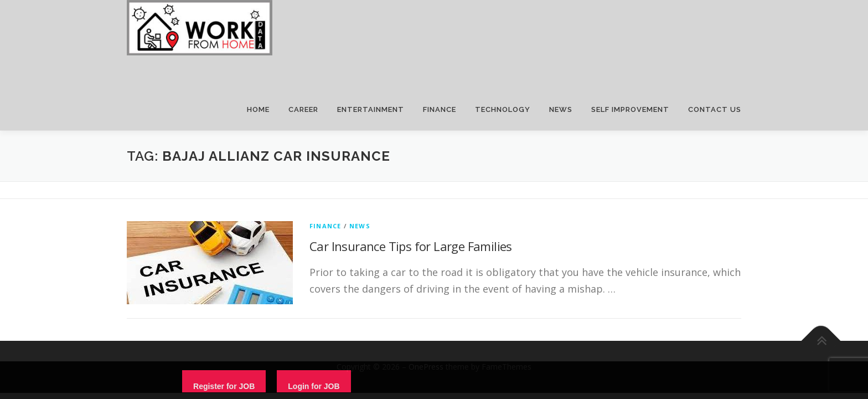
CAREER (303, 109)
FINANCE (440, 109)
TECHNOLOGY (503, 109)
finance (325, 226)
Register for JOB (224, 386)
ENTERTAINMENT (371, 109)
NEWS (561, 109)
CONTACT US (715, 109)
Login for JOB (314, 386)
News (360, 226)
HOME (258, 109)
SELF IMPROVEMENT (630, 109)
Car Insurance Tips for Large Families (411, 246)
